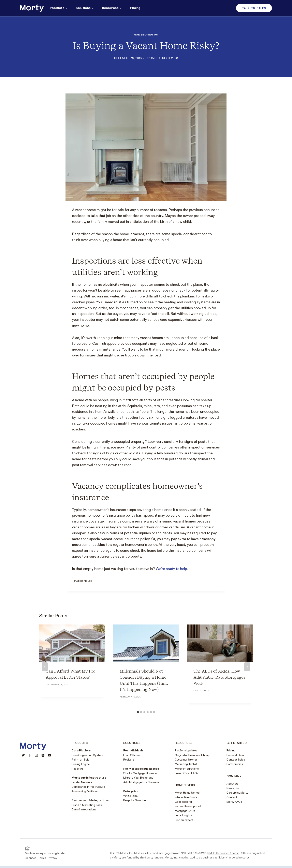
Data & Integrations (84, 810)
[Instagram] (36, 755)
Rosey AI (77, 769)
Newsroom (233, 788)
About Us (232, 784)
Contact (232, 797)
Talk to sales (254, 8)
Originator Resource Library (192, 755)
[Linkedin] (43, 755)
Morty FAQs (234, 802)
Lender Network (82, 782)
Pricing (135, 8)
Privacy (53, 858)
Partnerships (235, 764)
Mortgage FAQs (185, 811)
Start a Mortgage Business (140, 773)
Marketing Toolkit (186, 764)
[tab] (138, 712)
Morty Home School (187, 793)
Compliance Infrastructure (88, 787)
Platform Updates (186, 751)
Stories (192, 760)
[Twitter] (23, 755)
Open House (83, 581)
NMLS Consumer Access (223, 853)
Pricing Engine (81, 764)
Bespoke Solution (135, 800)
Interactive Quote (186, 797)
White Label (131, 796)
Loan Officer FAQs (187, 773)
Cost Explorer (184, 802)
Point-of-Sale (81, 760)
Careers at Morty (237, 793)
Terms (42, 858)
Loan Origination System (87, 755)
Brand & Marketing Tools (87, 805)
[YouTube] (49, 755)
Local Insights (184, 815)
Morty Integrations (187, 769)
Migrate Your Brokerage (138, 778)
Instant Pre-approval (188, 806)
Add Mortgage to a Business (141, 782)
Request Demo (236, 755)
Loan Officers (132, 755)
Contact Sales (236, 760)
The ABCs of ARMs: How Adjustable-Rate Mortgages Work (219, 677)
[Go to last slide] (45, 667)
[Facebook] (30, 755)
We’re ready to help (171, 569)
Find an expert (184, 820)
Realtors (129, 760)
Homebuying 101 (146, 35)
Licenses (31, 858)
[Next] (247, 667)
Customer (181, 760)
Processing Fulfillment (86, 791)
